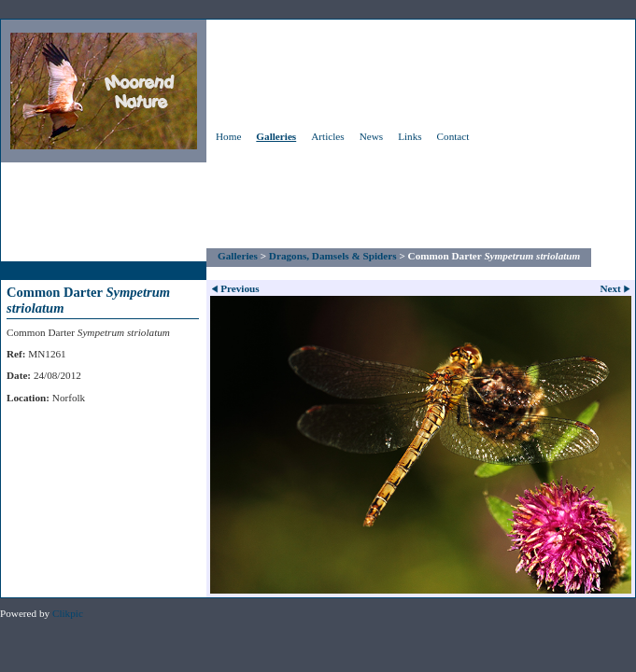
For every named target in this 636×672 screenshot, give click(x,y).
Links (410, 136)
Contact (453, 136)
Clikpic (68, 613)
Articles (327, 136)
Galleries (276, 136)
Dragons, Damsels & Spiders (333, 256)
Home (228, 136)
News (371, 136)
